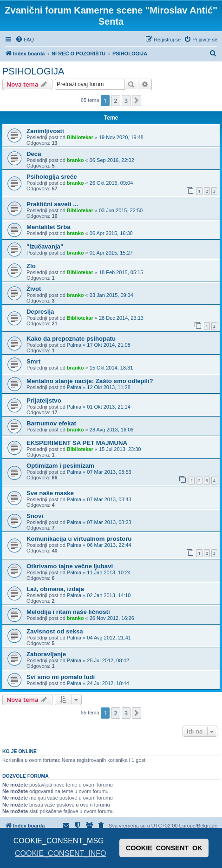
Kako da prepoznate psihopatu (71, 339)
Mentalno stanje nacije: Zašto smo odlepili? (90, 381)
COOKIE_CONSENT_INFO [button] (60, 853)
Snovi (35, 516)
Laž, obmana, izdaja (55, 589)
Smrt (33, 361)
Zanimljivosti (45, 131)
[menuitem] (25, 40)
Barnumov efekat (51, 423)
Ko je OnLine (20, 751)
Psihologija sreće (52, 177)
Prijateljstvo (44, 400)
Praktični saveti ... (52, 204)
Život (34, 289)
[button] (137, 101)
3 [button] (126, 101)
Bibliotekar (80, 137)
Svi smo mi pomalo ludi (61, 677)
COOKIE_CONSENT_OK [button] (164, 848)
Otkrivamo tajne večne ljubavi (70, 566)
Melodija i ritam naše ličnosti (68, 612)
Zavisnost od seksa (55, 631)
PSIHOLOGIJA (33, 71)
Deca (34, 154)
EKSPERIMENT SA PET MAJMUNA (77, 443)
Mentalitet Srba (49, 227)
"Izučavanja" (45, 246)
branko (75, 160)
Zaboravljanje (46, 654)
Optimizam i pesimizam (60, 466)
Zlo (31, 266)
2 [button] (115, 101)
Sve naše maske (50, 493)
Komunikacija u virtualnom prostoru (79, 539)
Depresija (40, 312)
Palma (74, 345)
